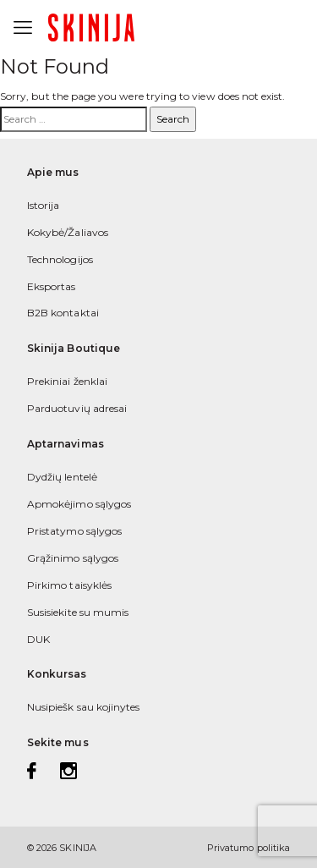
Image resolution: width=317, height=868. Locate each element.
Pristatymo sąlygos (74, 531)
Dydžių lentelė (62, 477)
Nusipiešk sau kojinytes (83, 707)
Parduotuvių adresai (77, 408)
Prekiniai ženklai (67, 381)
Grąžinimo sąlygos (73, 558)
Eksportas (52, 286)
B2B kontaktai (63, 313)
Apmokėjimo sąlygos (79, 504)
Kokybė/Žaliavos (68, 232)
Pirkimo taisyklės (69, 585)
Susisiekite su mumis (78, 612)
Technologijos (60, 259)
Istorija (43, 205)
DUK (38, 639)
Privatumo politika (249, 848)
